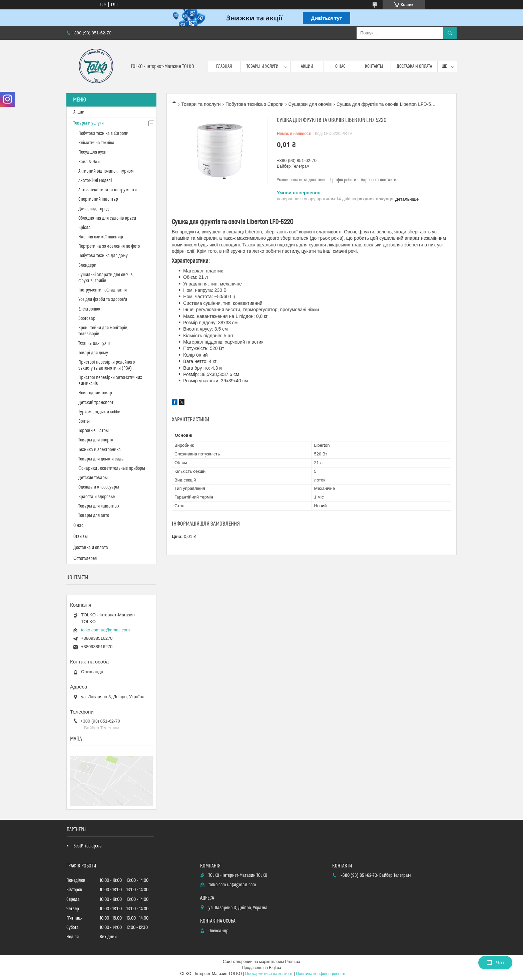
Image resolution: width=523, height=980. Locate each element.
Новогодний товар (95, 393)
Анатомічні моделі (95, 181)
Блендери (87, 265)
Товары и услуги (263, 66)
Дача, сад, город (94, 209)
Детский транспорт (96, 403)
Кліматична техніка (96, 143)
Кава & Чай (89, 162)
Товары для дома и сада (101, 459)
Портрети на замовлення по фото (109, 246)
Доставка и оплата (414, 66)
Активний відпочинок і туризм (106, 171)
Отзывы (81, 537)
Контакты (374, 66)
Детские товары (93, 478)
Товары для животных (99, 506)
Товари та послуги (201, 104)
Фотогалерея (85, 559)
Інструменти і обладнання (103, 290)
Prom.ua (293, 962)
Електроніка (89, 309)
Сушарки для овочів (310, 104)
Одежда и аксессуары (99, 487)
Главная (224, 66)
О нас (340, 66)
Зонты (84, 421)
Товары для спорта (96, 440)
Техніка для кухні (94, 343)
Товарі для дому (93, 353)
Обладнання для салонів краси (107, 218)
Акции (307, 66)
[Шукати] (450, 33)
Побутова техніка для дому (103, 256)
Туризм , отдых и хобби (99, 412)
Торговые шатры (94, 431)
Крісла (85, 228)
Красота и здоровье (97, 497)
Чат (495, 963)
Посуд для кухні (93, 152)
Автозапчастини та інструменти (108, 190)
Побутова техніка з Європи (254, 104)
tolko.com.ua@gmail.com (105, 630)
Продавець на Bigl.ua (261, 968)
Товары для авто (94, 516)
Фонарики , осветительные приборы (112, 468)
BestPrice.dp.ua (88, 846)
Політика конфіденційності (321, 974)
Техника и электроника (100, 450)
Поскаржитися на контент (269, 974)
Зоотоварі (87, 319)
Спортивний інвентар (98, 199)
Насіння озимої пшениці (101, 237)
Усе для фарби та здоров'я (103, 300)
